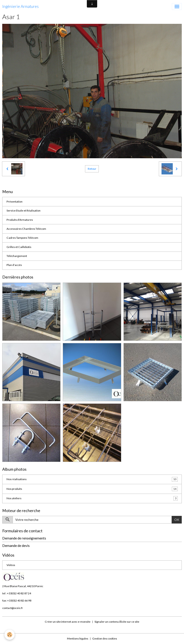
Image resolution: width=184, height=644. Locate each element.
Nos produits (92, 489)
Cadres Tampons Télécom (22, 238)
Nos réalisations (92, 479)
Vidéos (11, 565)
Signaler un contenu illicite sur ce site (117, 622)
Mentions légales (78, 638)
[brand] (20, 7)
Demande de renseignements (24, 538)
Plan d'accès (14, 265)
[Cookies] (10, 635)
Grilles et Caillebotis (19, 247)
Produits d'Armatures (20, 220)
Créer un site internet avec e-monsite (68, 622)
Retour (92, 169)
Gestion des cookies (105, 638)
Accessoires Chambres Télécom (26, 229)
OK (177, 520)
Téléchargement (17, 256)
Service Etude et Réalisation (24, 211)
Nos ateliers (92, 498)
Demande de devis (16, 546)
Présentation (15, 202)
